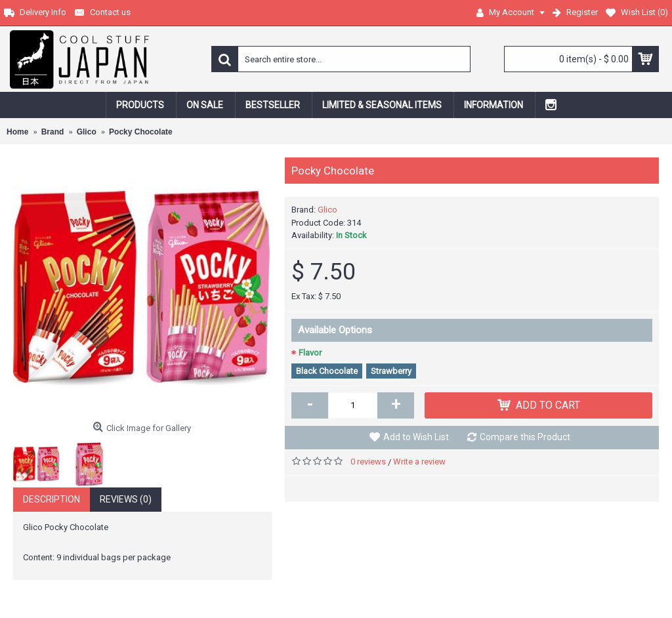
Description (52, 499)
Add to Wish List (416, 437)
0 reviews (368, 462)
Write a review (419, 462)
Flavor (310, 353)
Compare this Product (525, 437)
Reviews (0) (126, 499)
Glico (327, 210)
